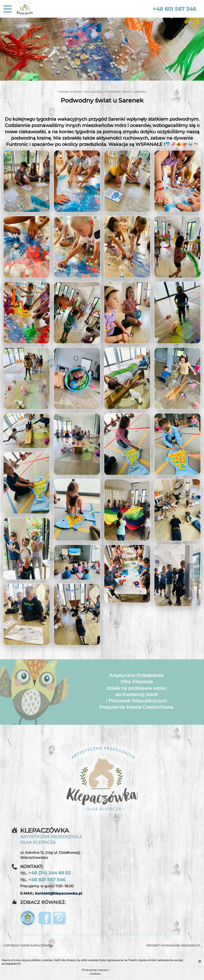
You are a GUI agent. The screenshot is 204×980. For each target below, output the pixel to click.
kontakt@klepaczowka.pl (59, 893)
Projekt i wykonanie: (174, 945)
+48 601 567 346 (174, 9)
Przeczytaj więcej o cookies (95, 972)
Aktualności (93, 92)
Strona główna (70, 92)
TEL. (45, 873)
